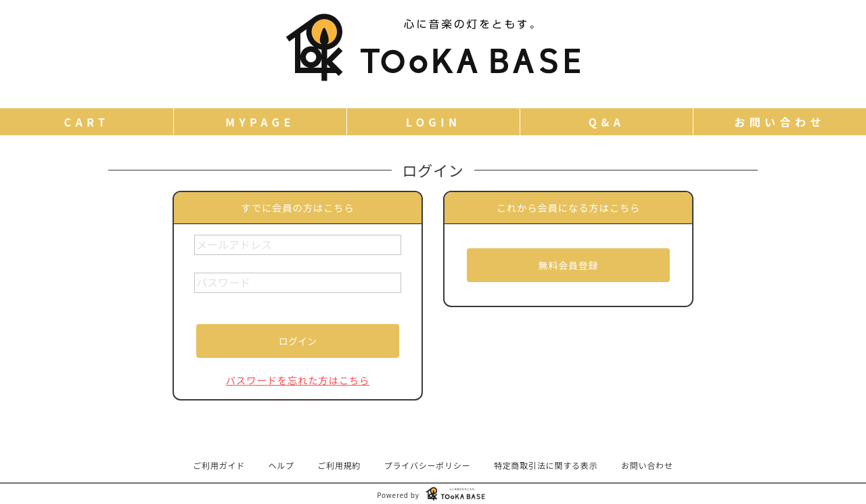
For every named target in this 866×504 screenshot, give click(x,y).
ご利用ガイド (219, 465)
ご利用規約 (339, 465)
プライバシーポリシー (428, 465)
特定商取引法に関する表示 (546, 465)
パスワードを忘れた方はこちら (298, 380)
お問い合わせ (647, 465)
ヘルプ (281, 465)
